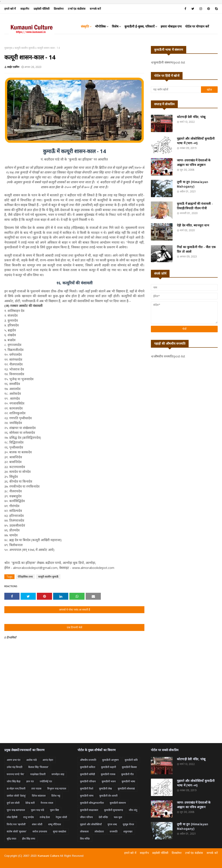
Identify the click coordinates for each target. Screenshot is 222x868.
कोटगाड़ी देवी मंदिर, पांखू (191, 117)
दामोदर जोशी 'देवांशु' (16, 796)
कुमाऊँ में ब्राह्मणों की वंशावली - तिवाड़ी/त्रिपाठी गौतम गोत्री (195, 206)
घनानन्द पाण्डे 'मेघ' (16, 774)
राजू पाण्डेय (29, 817)
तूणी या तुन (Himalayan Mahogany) (193, 184)
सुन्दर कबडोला (60, 831)
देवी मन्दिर (103, 817)
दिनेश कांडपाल (39, 796)
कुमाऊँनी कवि (131, 760)
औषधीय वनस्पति (88, 760)
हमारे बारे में (10, 9)
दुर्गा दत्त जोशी (13, 803)
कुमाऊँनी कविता (88, 767)
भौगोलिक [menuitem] (100, 26)
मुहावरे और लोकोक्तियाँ (91, 824)
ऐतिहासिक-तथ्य (25, 577)
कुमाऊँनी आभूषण (110, 760)
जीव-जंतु (133, 810)
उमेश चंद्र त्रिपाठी (15, 767)
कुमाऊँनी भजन (109, 781)
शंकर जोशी (37, 824)
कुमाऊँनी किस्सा (129, 767)
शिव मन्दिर (85, 839)
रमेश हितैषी (12, 817)
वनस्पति (114, 831)
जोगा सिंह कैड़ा (14, 781)
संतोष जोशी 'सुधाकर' (17, 831)
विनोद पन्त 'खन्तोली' (16, 824)
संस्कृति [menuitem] (85, 26)
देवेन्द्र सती (30, 803)
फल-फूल (118, 817)
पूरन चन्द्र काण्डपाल (16, 810)
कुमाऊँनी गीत (127, 774)
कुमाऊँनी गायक (108, 774)
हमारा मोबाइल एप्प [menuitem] (171, 26)
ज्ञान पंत (30, 781)
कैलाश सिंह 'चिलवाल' (38, 767)
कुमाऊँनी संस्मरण (118, 803)
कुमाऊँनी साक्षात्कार (89, 810)
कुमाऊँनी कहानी (109, 767)
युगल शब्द (112, 824)
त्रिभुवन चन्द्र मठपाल (57, 789)
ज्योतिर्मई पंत (46, 781)
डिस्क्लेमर (59, 9)
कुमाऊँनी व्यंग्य (87, 796)
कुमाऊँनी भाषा (128, 781)
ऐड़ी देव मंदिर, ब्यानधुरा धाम (193, 225)
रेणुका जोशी (61, 817)
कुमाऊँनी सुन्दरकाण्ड (113, 810)
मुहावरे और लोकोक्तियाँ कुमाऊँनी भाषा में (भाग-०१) (196, 141)
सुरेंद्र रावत (11, 839)
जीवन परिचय (86, 817)
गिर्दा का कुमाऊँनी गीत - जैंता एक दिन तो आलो (196, 249)
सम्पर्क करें (95, 9)
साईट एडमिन (13, 67)
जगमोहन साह (58, 774)
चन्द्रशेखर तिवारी (38, 774)
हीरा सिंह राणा (29, 839)
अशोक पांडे (31, 760)
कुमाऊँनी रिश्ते (87, 789)
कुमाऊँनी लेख (105, 789)
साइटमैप (25, 9)
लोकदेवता (99, 831)
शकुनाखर (128, 831)
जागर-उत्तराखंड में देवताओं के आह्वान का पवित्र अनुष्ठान (194, 163)
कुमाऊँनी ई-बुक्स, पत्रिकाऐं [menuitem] (140, 26)
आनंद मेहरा (48, 760)
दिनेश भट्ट (56, 796)
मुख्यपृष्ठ (8, 48)
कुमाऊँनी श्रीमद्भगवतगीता (92, 803)
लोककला (84, 831)
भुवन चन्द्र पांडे (37, 810)
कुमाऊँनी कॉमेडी (87, 774)
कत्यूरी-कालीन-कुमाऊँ (25, 48)
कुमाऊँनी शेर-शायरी (108, 796)
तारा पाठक (36, 789)
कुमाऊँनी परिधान (88, 781)
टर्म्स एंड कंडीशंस (77, 9)
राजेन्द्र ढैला (45, 817)
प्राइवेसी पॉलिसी (42, 9)
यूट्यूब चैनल (128, 824)
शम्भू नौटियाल (55, 824)
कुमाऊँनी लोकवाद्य (126, 789)
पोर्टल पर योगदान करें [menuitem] (197, 26)
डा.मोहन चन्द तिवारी (16, 789)
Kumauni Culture (48, 856)
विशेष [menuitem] (115, 26)
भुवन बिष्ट (54, 810)
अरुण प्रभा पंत (14, 760)
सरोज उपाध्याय (40, 831)
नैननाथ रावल (47, 803)
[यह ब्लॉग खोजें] (176, 90)
